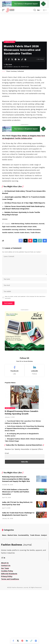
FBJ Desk (9, 79)
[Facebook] (15, 424)
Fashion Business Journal (35, 277)
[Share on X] (12, 74)
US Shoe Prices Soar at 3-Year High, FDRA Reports (25, 257)
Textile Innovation (34, 283)
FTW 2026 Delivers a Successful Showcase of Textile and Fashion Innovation (16, 546)
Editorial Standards (9, 627)
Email (7, 507)
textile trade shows (22, 286)
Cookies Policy (7, 625)
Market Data (10, 462)
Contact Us (6, 619)
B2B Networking (18, 277)
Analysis (44, 589)
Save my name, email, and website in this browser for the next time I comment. (25, 351)
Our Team (5, 622)
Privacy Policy (7, 630)
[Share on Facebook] (9, 74)
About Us (5, 617)
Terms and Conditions (10, 633)
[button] (4, 10)
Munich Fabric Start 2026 (27, 280)
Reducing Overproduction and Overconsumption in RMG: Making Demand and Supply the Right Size (16, 533)
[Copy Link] (22, 74)
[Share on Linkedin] (19, 74)
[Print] (25, 74)
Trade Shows (10, 57)
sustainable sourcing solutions (14, 283)
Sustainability (23, 589)
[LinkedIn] (35, 424)
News (4, 589)
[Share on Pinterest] (15, 74)
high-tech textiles (9, 280)
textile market (8, 286)
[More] (29, 74)
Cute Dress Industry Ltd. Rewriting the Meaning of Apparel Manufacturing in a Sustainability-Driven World (24, 482)
